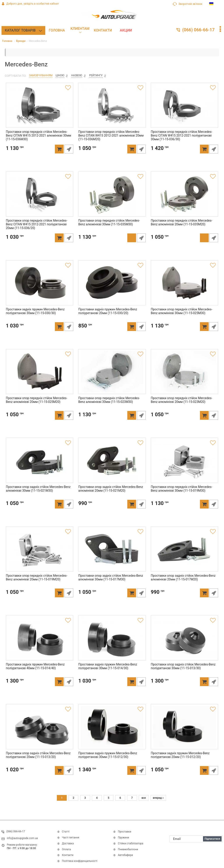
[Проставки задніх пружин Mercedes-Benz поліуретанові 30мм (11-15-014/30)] (112, 641)
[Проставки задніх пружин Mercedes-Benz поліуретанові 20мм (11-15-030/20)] (112, 286)
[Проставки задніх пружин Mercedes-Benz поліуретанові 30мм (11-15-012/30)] (112, 730)
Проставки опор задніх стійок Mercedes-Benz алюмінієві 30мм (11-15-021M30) (37, 496)
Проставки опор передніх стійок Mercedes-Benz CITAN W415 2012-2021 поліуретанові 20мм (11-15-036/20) (39, 232)
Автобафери (125, 855)
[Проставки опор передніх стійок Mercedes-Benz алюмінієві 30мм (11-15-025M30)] (185, 286)
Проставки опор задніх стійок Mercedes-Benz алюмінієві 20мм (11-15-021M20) (110, 496)
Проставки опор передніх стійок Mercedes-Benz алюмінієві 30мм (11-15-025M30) (184, 319)
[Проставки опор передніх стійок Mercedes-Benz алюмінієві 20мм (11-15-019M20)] (39, 553)
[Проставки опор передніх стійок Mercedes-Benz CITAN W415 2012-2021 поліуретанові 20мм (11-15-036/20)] (39, 197)
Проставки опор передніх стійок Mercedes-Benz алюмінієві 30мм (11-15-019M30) (184, 496)
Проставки (125, 832)
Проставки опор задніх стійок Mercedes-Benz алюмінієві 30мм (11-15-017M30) (110, 585)
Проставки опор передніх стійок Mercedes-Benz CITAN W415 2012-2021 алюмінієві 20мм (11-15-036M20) (111, 143)
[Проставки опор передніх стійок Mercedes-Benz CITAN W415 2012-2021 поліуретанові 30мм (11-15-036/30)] (185, 109)
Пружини (123, 838)
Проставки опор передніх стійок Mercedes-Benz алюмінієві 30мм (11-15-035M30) (111, 230)
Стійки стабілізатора (131, 843)
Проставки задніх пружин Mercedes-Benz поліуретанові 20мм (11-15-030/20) (107, 319)
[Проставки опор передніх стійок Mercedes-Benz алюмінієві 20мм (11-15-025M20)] (39, 375)
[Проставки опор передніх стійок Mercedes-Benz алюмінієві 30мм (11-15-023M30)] (112, 375)
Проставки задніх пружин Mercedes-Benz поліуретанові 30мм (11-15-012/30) (107, 762)
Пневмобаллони (128, 849)
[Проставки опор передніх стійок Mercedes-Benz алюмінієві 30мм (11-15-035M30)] (112, 197)
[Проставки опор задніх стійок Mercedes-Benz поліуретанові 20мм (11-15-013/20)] (39, 730)
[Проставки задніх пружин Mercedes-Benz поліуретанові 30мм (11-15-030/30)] (39, 286)
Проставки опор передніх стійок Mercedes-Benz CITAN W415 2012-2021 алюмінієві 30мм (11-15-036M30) (39, 143)
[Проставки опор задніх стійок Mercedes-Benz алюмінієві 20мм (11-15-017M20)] (185, 553)
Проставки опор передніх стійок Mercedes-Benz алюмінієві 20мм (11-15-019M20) (39, 585)
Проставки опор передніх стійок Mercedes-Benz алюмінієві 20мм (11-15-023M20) (184, 407)
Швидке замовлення (70, 157)
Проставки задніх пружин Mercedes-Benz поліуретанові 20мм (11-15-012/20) (179, 762)
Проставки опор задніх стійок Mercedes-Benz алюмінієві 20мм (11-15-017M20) (182, 585)
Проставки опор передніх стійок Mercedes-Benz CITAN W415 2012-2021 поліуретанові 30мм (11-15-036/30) (184, 143)
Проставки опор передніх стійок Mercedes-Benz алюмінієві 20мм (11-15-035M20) (184, 230)
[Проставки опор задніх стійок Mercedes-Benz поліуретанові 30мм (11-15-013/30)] (185, 641)
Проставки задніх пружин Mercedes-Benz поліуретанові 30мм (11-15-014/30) (107, 674)
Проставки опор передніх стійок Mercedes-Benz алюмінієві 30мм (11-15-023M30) (111, 407)
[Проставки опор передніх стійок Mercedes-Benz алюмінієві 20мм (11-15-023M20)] (185, 375)
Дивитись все (122, 862)
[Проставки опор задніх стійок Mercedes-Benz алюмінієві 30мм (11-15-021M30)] (39, 464)
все (144, 799)
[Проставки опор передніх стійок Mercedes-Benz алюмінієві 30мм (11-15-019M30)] (185, 464)
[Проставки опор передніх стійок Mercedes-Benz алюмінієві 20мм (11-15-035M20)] (185, 197)
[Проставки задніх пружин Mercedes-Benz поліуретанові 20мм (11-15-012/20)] (185, 730)
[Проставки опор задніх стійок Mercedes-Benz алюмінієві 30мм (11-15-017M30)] (112, 553)
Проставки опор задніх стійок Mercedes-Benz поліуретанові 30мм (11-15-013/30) (182, 674)
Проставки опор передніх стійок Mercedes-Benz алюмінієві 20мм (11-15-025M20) (39, 407)
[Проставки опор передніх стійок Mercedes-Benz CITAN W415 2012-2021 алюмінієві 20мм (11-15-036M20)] (112, 109)
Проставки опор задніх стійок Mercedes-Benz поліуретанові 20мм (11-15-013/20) (37, 762)
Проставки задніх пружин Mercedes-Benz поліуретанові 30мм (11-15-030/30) (34, 319)
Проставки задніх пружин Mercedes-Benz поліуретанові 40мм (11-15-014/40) (34, 674)
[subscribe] (196, 839)
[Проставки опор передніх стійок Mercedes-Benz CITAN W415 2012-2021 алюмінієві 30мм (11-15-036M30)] (39, 109)
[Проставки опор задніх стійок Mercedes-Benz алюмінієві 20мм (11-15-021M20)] (112, 464)
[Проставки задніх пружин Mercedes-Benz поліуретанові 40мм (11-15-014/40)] (39, 641)
